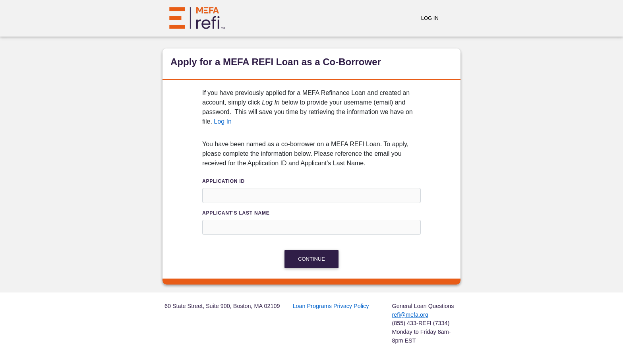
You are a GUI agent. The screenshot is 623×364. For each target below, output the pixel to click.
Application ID (223, 181)
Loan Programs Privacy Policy (331, 306)
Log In (430, 18)
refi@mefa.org (410, 315)
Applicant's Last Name (236, 213)
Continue (311, 259)
